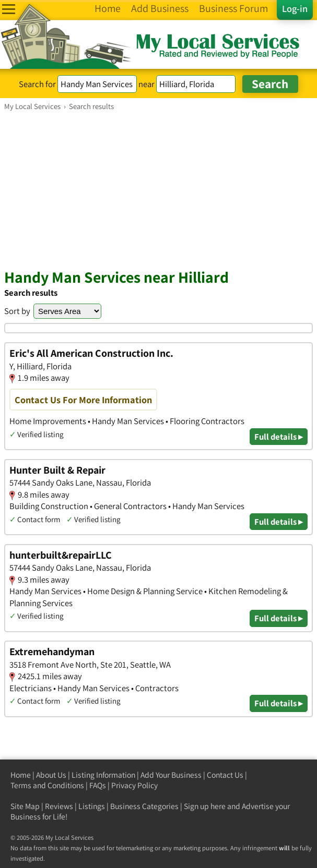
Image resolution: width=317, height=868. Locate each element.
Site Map (25, 806)
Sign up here (205, 806)
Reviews (59, 806)
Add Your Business (171, 775)
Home (21, 775)
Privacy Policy (134, 785)
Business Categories (144, 806)
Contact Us (225, 775)
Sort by (17, 311)
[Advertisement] (158, 189)
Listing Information (103, 775)
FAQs (98, 785)
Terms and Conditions (47, 785)
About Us (51, 775)
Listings (92, 806)
